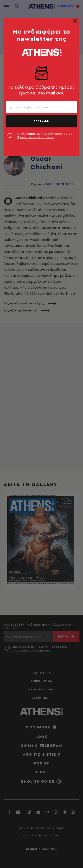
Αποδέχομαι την (44, 135)
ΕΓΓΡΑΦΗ (42, 121)
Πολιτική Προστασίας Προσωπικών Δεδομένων (44, 135)
